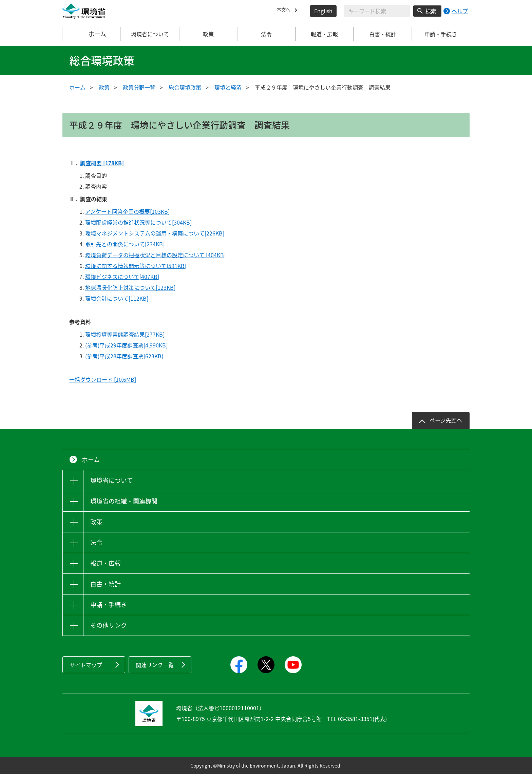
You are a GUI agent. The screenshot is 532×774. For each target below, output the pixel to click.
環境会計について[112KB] (117, 298)
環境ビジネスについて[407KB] (122, 277)
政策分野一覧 (139, 87)
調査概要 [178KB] (102, 163)
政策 (104, 87)
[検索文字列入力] (377, 11)
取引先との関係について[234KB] (125, 244)
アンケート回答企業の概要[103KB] (127, 211)
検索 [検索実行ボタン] (431, 11)
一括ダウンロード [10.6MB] (103, 379)
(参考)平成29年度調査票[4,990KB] (126, 345)
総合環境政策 (185, 87)
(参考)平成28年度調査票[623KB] (124, 356)
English (323, 11)
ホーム (92, 34)
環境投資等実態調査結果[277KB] (125, 334)
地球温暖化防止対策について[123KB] (130, 287)
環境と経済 (228, 87)
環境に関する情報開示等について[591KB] (136, 266)
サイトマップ (86, 665)
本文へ (285, 11)
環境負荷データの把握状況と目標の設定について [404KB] (155, 255)
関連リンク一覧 (155, 665)
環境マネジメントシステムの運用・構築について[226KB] (155, 233)
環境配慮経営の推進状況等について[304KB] (138, 222)
